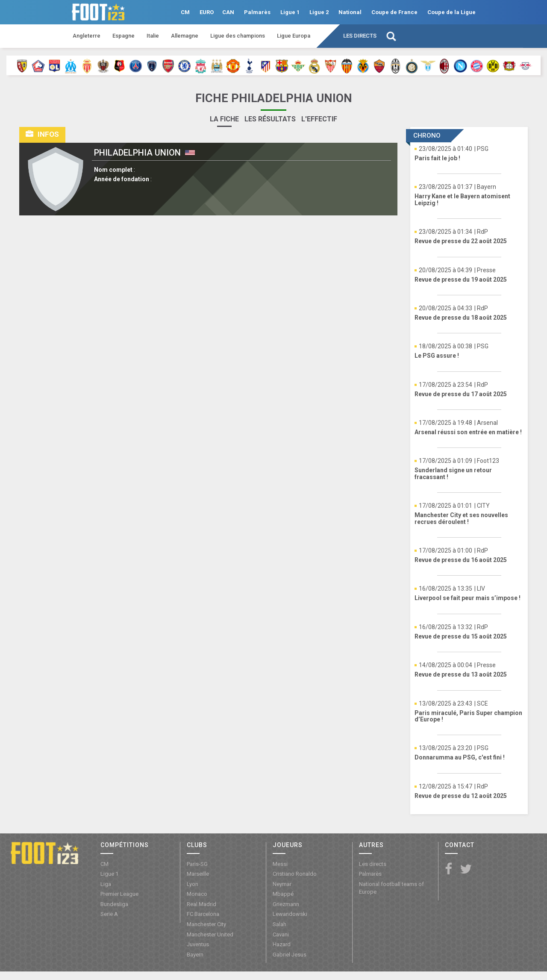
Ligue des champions (238, 36)
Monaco (197, 894)
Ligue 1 (290, 12)
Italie (153, 36)
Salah (279, 924)
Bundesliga (114, 904)
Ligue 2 (319, 12)
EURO (207, 12)
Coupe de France (394, 12)
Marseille (198, 874)
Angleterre (87, 36)
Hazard (282, 944)
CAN (228, 12)
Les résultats (270, 119)
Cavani (281, 934)
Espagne (124, 36)
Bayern (195, 955)
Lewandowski (290, 914)
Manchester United (210, 934)
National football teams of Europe (391, 888)
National (350, 12)
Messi (280, 864)
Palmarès (257, 12)
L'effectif (319, 119)
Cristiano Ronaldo (295, 874)
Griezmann (286, 904)
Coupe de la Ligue (451, 12)
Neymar (282, 884)
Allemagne (185, 36)
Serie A (109, 914)
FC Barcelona (203, 914)
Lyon (193, 884)
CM (185, 12)
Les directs (360, 36)
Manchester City (206, 924)
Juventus (198, 944)
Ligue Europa (294, 36)
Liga (106, 884)
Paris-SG (197, 864)
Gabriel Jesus (290, 955)
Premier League (119, 894)
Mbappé (283, 894)
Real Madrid (201, 904)
